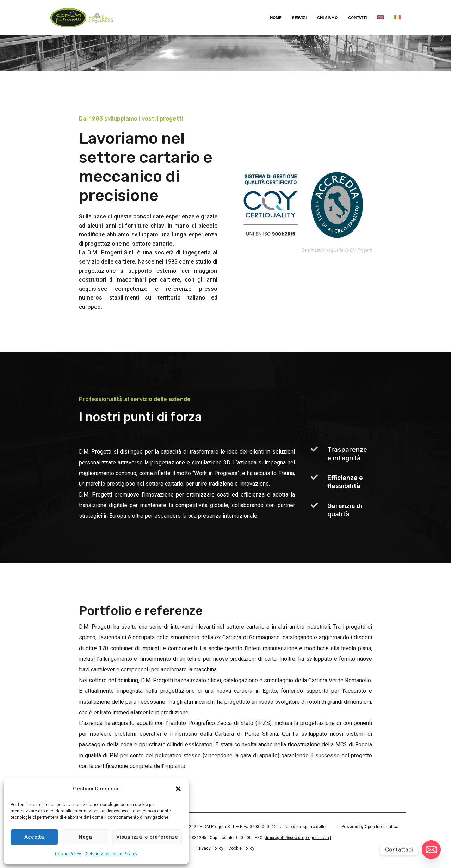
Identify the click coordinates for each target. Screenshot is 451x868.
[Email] (431, 850)
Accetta (34, 837)
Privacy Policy (210, 848)
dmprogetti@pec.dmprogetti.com (297, 838)
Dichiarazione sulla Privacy (111, 854)
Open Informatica (382, 827)
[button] (178, 789)
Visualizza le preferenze (147, 837)
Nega (85, 837)
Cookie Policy (68, 854)
